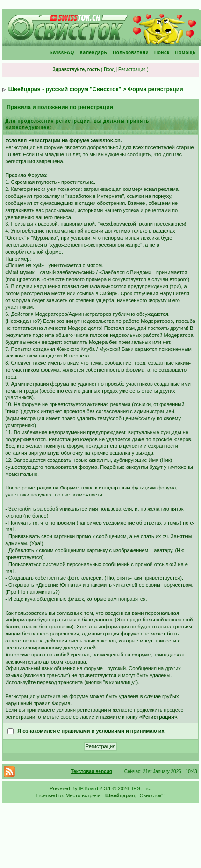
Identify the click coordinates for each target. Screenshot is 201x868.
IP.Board (89, 788)
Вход (109, 69)
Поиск (162, 53)
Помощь (186, 53)
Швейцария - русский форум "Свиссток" (65, 89)
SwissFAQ (62, 53)
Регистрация (132, 69)
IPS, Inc (141, 788)
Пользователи (131, 53)
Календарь (93, 53)
